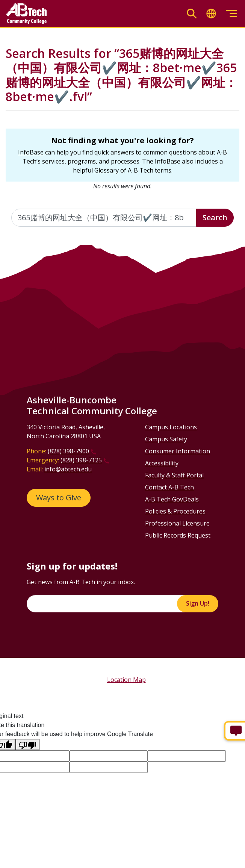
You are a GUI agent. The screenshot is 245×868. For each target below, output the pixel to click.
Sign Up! (198, 603)
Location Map (126, 680)
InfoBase (31, 152)
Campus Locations (171, 427)
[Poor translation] (27, 745)
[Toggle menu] (231, 14)
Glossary (107, 170)
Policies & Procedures (175, 511)
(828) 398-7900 (68, 451)
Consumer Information (178, 451)
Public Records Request (178, 535)
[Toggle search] (192, 14)
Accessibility (162, 463)
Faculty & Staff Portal (174, 475)
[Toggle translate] (211, 14)
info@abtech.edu (68, 469)
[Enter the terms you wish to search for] (104, 218)
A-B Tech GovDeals (172, 499)
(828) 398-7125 (81, 460)
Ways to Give (59, 498)
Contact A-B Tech (169, 487)
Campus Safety (166, 439)
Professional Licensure (177, 523)
